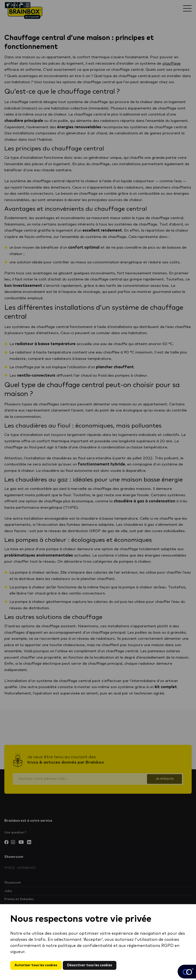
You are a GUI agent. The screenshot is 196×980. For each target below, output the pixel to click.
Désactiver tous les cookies (93, 965)
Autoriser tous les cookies (37, 965)
